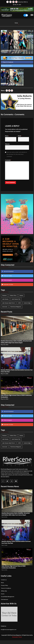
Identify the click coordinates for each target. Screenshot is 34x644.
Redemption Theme (17, 637)
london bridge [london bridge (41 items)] (27, 303)
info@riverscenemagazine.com (9, 630)
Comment (8, 160)
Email (20, 136)
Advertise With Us (23, 2)
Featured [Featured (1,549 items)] (4, 295)
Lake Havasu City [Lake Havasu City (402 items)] (16, 299)
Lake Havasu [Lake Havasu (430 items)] (5, 299)
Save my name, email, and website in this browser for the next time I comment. (17, 154)
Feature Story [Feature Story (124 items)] (13, 295)
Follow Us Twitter (8, 276)
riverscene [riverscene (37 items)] (5, 307)
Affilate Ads (4, 591)
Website (7, 144)
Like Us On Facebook (8, 271)
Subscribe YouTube (8, 285)
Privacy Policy (4, 585)
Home (16, 23)
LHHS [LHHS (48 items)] (19, 303)
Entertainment (5, 599)
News (2, 583)
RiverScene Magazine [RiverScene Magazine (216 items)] (16, 307)
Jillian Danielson (6, 50)
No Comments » (23, 50)
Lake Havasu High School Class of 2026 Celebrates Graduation (14, 567)
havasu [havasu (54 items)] (21, 295)
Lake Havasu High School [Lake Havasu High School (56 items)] (8, 303)
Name (7, 136)
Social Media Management (8, 597)
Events (3, 594)
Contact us (4, 580)
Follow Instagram (8, 280)
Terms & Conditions (6, 588)
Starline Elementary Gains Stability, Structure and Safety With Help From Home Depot (16, 342)
